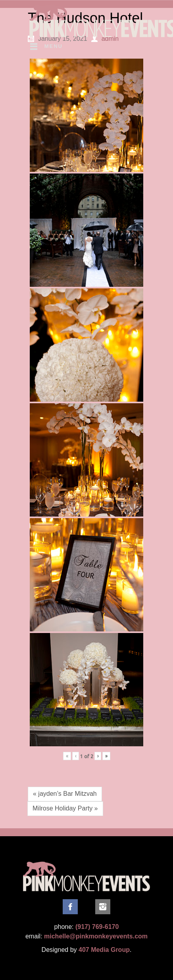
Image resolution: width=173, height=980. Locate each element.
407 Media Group (104, 950)
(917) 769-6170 (97, 927)
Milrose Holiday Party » (65, 808)
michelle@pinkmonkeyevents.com (96, 936)
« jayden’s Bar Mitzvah (65, 794)
